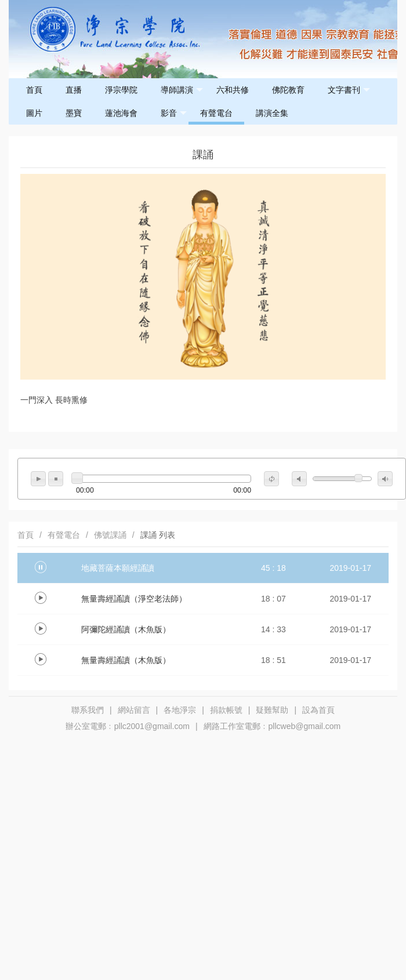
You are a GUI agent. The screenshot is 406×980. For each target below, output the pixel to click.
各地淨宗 (180, 710)
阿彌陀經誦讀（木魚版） (126, 629)
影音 (174, 113)
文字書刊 (349, 90)
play (38, 479)
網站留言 (134, 710)
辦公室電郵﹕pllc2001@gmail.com (128, 726)
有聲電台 (216, 113)
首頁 (34, 90)
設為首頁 (318, 710)
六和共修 (233, 90)
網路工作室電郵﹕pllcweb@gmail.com (272, 726)
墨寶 (74, 113)
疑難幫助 (272, 710)
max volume (385, 479)
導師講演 (182, 90)
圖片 (34, 113)
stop (56, 479)
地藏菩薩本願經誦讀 (118, 568)
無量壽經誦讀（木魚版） (126, 660)
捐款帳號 (226, 710)
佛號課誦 (110, 535)
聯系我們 (88, 710)
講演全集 (272, 113)
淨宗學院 (121, 90)
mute (299, 479)
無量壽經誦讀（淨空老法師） (134, 599)
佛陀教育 (288, 90)
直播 (74, 90)
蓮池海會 (121, 113)
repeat (271, 479)
